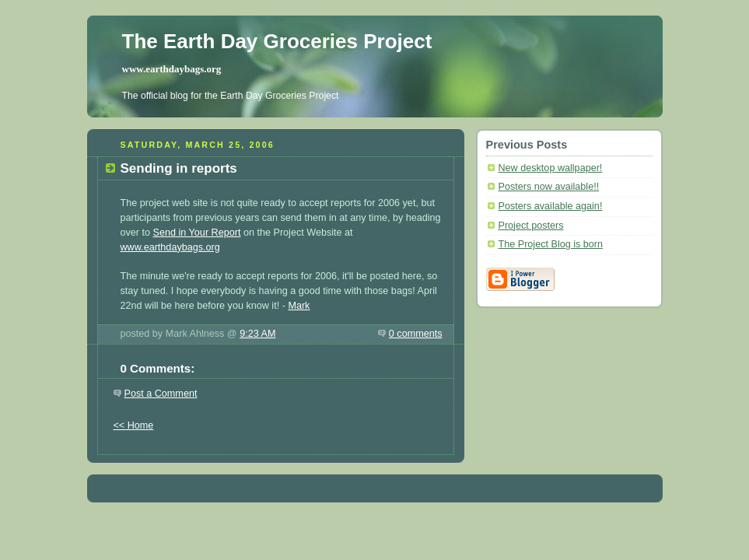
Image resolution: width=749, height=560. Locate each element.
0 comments (416, 334)
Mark (299, 306)
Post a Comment (161, 394)
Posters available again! (551, 206)
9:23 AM (257, 334)
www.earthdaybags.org (172, 69)
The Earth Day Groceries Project (277, 41)
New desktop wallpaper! (551, 168)
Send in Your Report (197, 233)
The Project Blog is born (551, 244)
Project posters (531, 226)
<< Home (134, 425)
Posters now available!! (549, 187)
